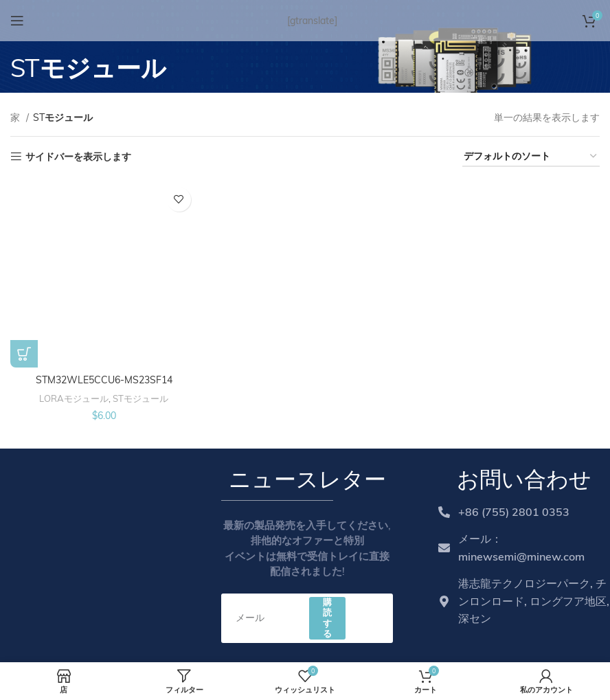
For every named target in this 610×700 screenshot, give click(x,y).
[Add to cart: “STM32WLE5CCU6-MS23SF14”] (24, 354)
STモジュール (140, 398)
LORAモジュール (74, 398)
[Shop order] (531, 157)
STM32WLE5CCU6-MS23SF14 (104, 380)
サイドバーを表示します (78, 157)
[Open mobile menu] (17, 21)
